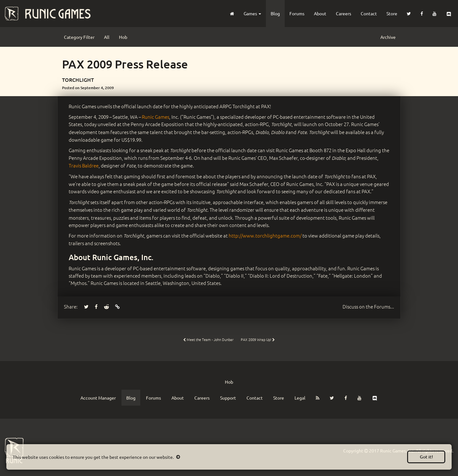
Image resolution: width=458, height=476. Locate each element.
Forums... (368, 306)
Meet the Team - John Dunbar (208, 339)
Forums (297, 13)
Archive (388, 37)
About (320, 13)
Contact (369, 13)
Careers (343, 13)
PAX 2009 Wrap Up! (258, 339)
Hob (123, 37)
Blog (275, 13)
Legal (300, 398)
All (107, 37)
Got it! (426, 457)
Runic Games (156, 117)
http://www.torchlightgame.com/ (265, 235)
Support (228, 398)
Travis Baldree (84, 165)
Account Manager (98, 398)
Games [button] (252, 13)
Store (392, 13)
